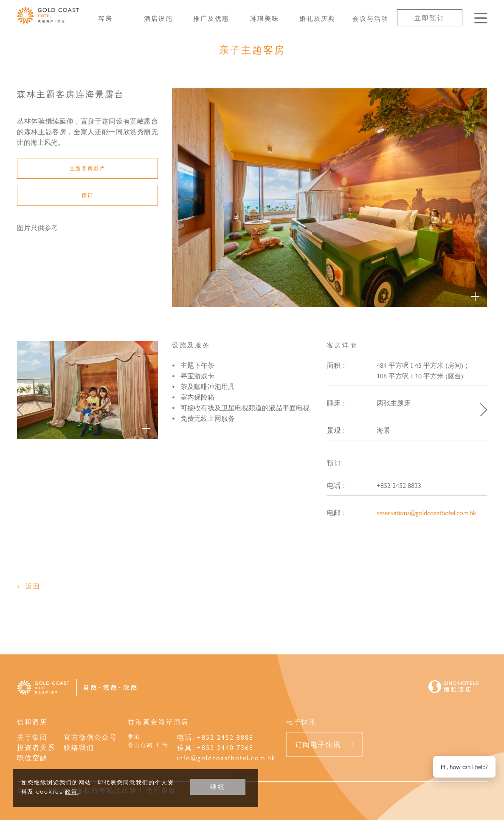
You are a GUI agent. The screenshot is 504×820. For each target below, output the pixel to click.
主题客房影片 (87, 168)
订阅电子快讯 (318, 744)
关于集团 (32, 737)
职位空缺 (32, 757)
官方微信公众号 (90, 737)
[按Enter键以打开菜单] (481, 18)
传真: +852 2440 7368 (215, 747)
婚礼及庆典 (317, 18)
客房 (105, 18)
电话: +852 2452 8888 (215, 737)
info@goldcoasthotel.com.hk (226, 757)
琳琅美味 (265, 18)
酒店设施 (158, 18)
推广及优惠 (211, 18)
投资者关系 (36, 747)
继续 (218, 787)
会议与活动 (370, 18)
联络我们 (79, 747)
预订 (87, 195)
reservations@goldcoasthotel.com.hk (426, 512)
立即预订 (430, 18)
